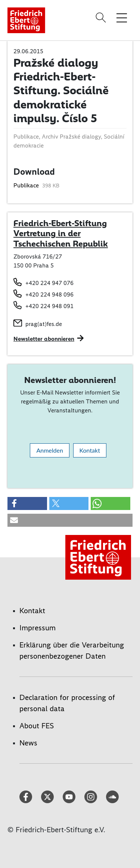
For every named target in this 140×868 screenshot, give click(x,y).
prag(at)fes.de (44, 324)
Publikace (27, 185)
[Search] (102, 18)
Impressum (38, 628)
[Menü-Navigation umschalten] (122, 18)
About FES (37, 726)
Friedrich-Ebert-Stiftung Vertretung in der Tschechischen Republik (61, 233)
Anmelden (49, 450)
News (28, 743)
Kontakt (90, 450)
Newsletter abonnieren (44, 339)
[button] (27, 503)
